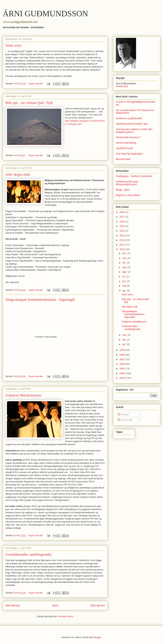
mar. (125, 335)
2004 (123, 373)
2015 (123, 226)
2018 (123, 212)
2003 (123, 378)
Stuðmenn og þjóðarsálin (129, 118)
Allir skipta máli (18, 174)
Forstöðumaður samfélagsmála (28, 554)
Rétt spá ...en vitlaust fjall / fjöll (29, 103)
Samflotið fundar (124, 148)
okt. (124, 263)
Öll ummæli (125, 420)
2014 (123, 231)
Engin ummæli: (36, 84)
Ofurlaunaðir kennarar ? (128, 137)
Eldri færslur (98, 605)
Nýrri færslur (13, 605)
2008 (123, 355)
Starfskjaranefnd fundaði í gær (132, 124)
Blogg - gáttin (123, 190)
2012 (123, 240)
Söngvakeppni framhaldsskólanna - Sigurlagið (40, 299)
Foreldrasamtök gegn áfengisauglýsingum (127, 183)
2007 (123, 359)
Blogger (97, 637)
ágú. (125, 272)
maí (125, 286)
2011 (123, 245)
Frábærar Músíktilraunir (23, 395)
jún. (124, 281)
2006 (123, 364)
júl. (124, 277)
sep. (125, 267)
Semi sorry (14, 45)
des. (125, 253)
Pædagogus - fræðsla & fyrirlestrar (134, 176)
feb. (125, 340)
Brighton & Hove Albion (128, 195)
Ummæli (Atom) (66, 616)
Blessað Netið (123, 159)
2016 (123, 222)
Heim (55, 605)
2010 (123, 249)
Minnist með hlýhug (126, 143)
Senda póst (122, 86)
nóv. (125, 258)
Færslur (123, 414)
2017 (123, 217)
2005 (123, 369)
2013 (123, 235)
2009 (123, 350)
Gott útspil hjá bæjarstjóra (129, 154)
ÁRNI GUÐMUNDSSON (45, 14)
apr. (125, 291)
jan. (124, 344)
